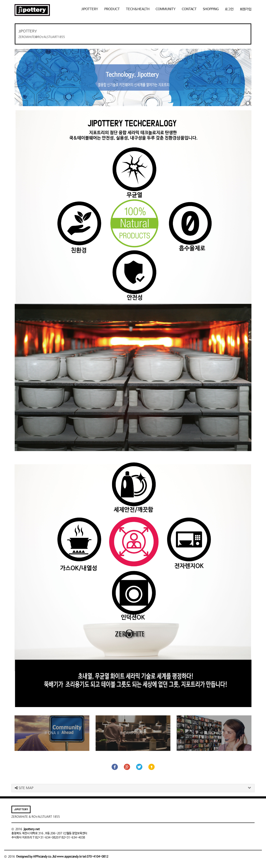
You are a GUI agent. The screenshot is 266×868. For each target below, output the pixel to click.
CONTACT (189, 9)
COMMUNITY (166, 9)
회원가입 (246, 9)
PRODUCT (112, 9)
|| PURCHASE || (214, 733)
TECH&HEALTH (138, 9)
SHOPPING (211, 9)
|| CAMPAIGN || (133, 733)
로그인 (229, 9)
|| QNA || (52, 733)
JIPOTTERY (90, 9)
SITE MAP (24, 788)
